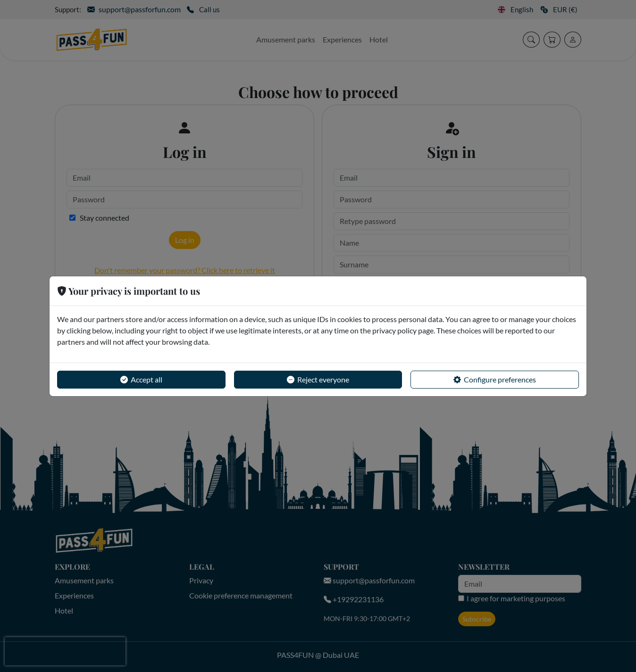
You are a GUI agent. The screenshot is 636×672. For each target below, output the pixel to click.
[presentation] (65, 651)
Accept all (141, 380)
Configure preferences (495, 380)
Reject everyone (318, 380)
